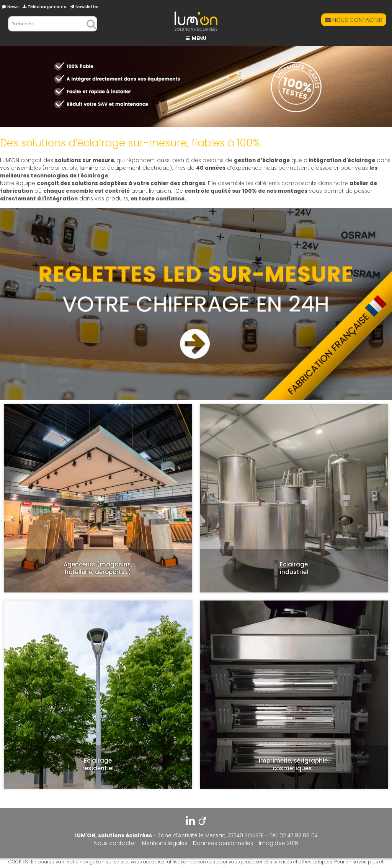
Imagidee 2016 (278, 843)
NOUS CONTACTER (354, 20)
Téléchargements (44, 7)
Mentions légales (165, 843)
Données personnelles (223, 843)
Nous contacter (115, 843)
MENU (196, 38)
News (10, 7)
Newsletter (84, 7)
